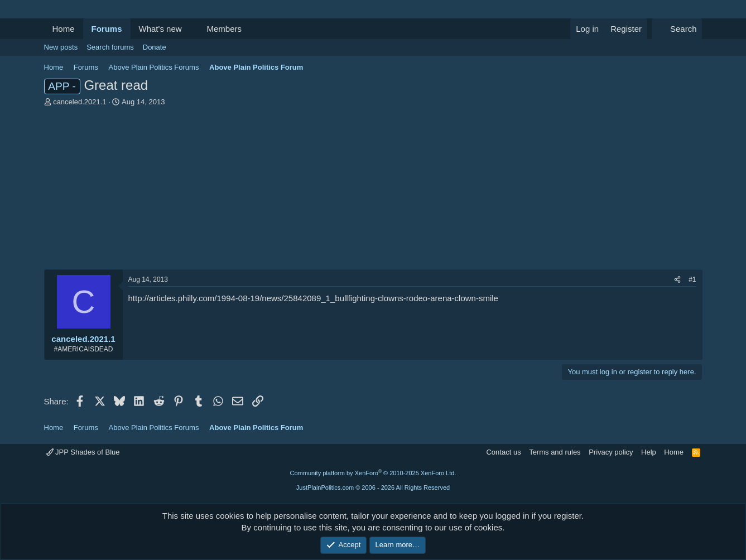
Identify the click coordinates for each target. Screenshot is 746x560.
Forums (107, 29)
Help (649, 452)
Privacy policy (611, 452)
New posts (61, 47)
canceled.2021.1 (80, 102)
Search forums (110, 47)
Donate (155, 47)
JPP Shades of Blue (83, 452)
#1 (692, 279)
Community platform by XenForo (373, 473)
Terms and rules (555, 452)
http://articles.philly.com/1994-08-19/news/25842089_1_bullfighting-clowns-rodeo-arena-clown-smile (313, 298)
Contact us (503, 452)
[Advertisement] (373, 191)
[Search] (677, 29)
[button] (190, 29)
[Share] (677, 280)
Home (64, 29)
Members (224, 29)
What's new (160, 29)
